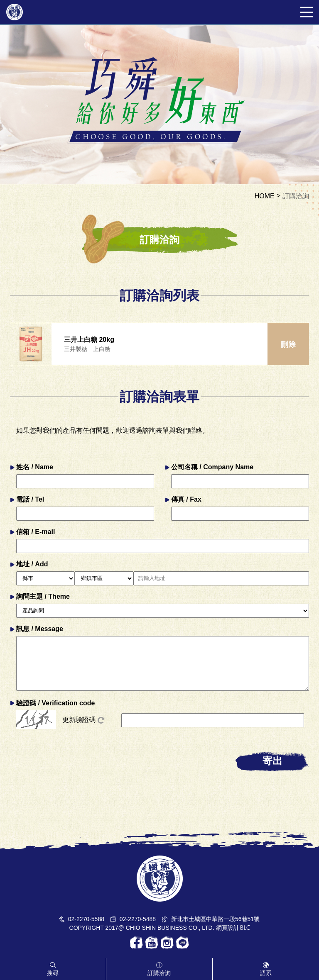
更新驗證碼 (83, 720)
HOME (265, 196)
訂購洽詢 (296, 196)
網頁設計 (228, 928)
